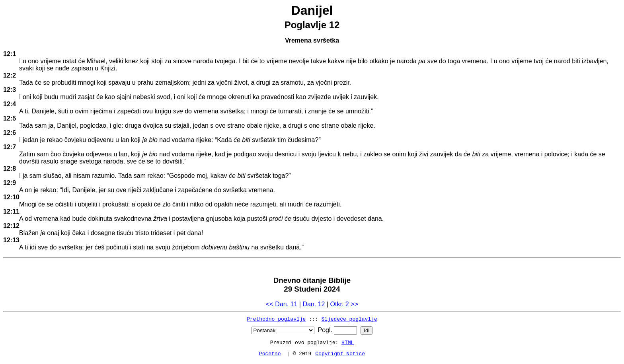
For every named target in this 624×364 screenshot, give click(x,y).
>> (354, 304)
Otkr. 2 (340, 304)
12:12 (11, 226)
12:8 (10, 168)
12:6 (10, 133)
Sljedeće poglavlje (349, 319)
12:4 (10, 104)
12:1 (10, 54)
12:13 (11, 240)
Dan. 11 (286, 304)
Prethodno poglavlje (276, 319)
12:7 (10, 147)
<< (270, 304)
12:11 (11, 211)
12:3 (10, 90)
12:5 (10, 118)
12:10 (11, 197)
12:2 (10, 75)
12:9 (10, 183)
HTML (348, 342)
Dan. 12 (314, 304)
